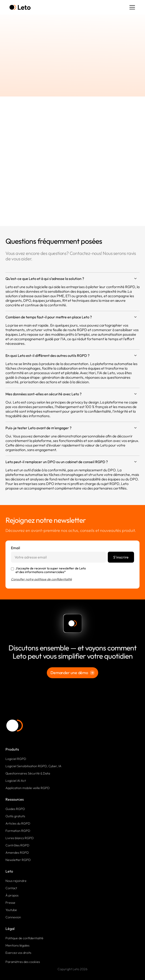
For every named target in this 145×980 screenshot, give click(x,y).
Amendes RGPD (17, 853)
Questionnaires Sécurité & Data (28, 773)
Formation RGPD (18, 831)
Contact (11, 888)
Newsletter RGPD (18, 860)
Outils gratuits (15, 816)
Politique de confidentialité (24, 938)
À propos (12, 895)
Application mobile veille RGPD (28, 788)
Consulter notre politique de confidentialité (41, 579)
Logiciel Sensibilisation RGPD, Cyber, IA (33, 766)
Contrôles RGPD (17, 845)
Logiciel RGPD (16, 759)
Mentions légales (17, 945)
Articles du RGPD (18, 823)
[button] (131, 7)
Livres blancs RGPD (20, 838)
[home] (20, 7)
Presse (10, 903)
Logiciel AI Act (16, 781)
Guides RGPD (15, 809)
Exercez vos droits (18, 953)
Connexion (13, 917)
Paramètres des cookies (23, 962)
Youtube (11, 910)
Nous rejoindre (16, 881)
